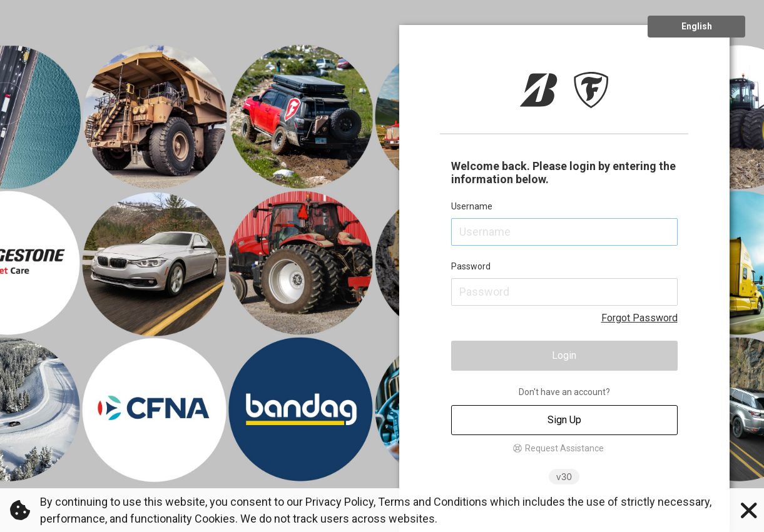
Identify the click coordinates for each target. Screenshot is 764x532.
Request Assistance (564, 448)
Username (472, 206)
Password (471, 266)
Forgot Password (639, 318)
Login (564, 355)
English (697, 26)
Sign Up (564, 420)
